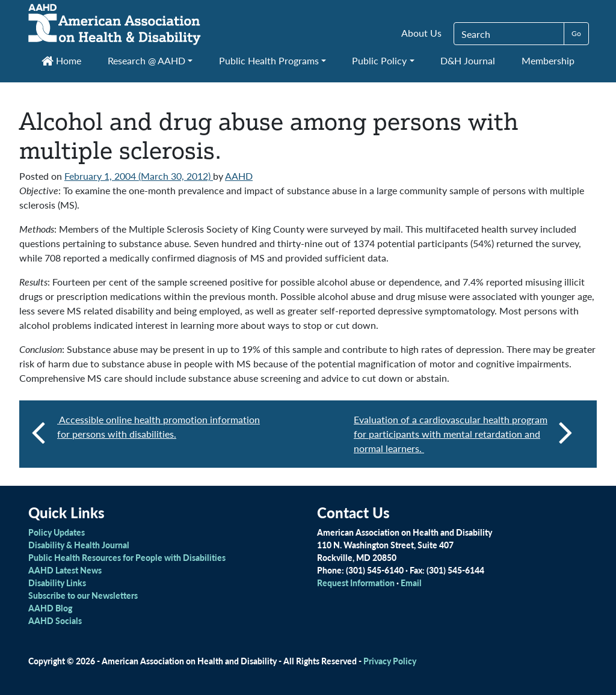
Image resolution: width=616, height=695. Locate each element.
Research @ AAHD (146, 60)
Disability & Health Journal (79, 545)
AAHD (239, 176)
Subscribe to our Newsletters (83, 595)
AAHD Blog (50, 608)
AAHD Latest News (65, 570)
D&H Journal (468, 60)
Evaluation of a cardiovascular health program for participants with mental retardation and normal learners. (463, 434)
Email (411, 583)
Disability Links (57, 583)
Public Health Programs (269, 60)
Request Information (356, 583)
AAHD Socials (55, 620)
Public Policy (379, 60)
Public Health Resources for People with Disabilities (127, 557)
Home (61, 60)
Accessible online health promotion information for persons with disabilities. (159, 427)
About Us (421, 33)
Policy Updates (57, 532)
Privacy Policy (390, 661)
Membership (548, 60)
